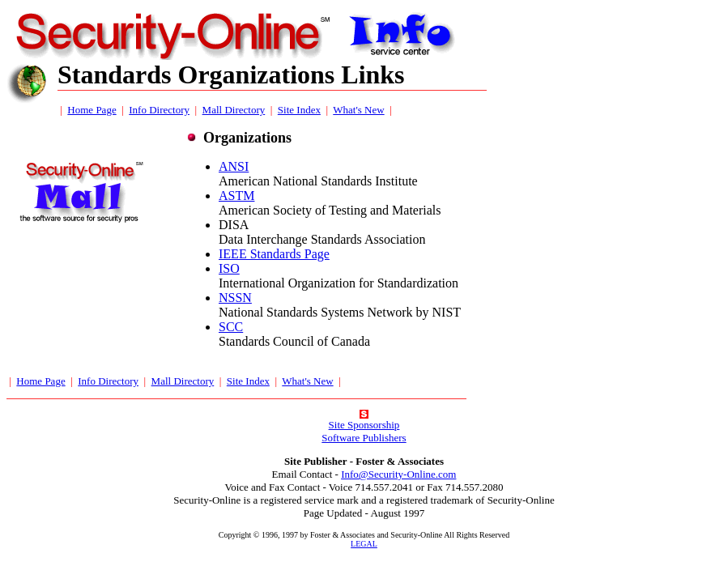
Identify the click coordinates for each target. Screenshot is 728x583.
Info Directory (159, 110)
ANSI (234, 166)
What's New (358, 110)
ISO (229, 268)
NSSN (235, 298)
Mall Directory (234, 110)
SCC (231, 327)
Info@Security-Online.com (398, 474)
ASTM (236, 196)
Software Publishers (364, 438)
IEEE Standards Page (274, 254)
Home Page (92, 110)
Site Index (299, 110)
